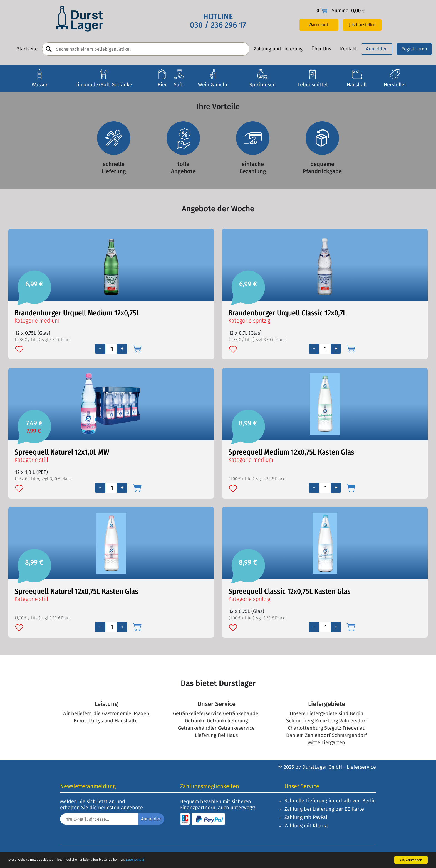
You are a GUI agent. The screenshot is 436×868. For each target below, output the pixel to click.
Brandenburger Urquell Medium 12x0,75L (77, 313)
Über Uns (321, 49)
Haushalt (357, 85)
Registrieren (414, 49)
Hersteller (395, 85)
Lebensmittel (313, 85)
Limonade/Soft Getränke (104, 85)
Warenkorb (319, 25)
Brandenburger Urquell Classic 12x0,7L (287, 313)
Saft (178, 85)
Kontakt (348, 49)
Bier (162, 85)
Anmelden (377, 49)
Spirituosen (263, 85)
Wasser (40, 85)
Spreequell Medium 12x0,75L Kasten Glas (291, 452)
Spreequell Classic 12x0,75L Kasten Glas (289, 591)
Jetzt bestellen (362, 25)
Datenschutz (135, 860)
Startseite (27, 49)
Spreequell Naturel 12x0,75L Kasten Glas (76, 591)
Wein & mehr (213, 85)
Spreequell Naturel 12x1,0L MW (62, 452)
